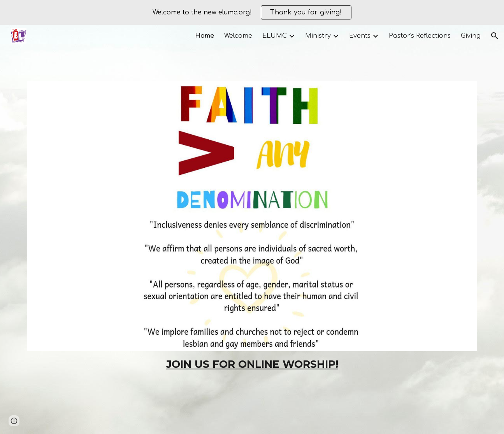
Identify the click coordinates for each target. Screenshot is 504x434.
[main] (252, 364)
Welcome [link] (238, 36)
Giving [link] (471, 36)
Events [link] (360, 36)
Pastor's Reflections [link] (420, 36)
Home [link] (205, 36)
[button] (495, 36)
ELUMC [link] (275, 36)
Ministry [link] (318, 36)
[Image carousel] (252, 216)
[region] (252, 12)
